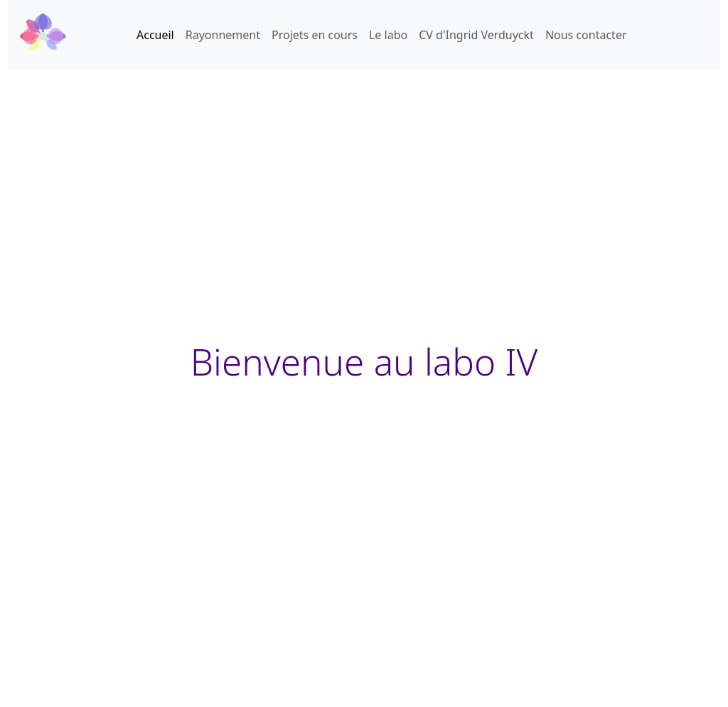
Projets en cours (315, 35)
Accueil (155, 35)
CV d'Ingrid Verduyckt (476, 35)
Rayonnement (223, 35)
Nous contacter (586, 35)
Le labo (388, 35)
